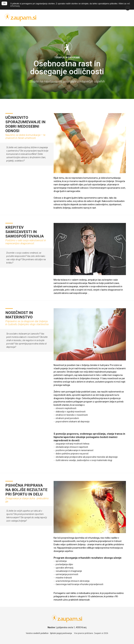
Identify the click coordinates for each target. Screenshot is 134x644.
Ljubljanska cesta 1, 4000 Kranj (71, 627)
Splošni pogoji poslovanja (61, 633)
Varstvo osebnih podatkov (37, 633)
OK (4, 3)
